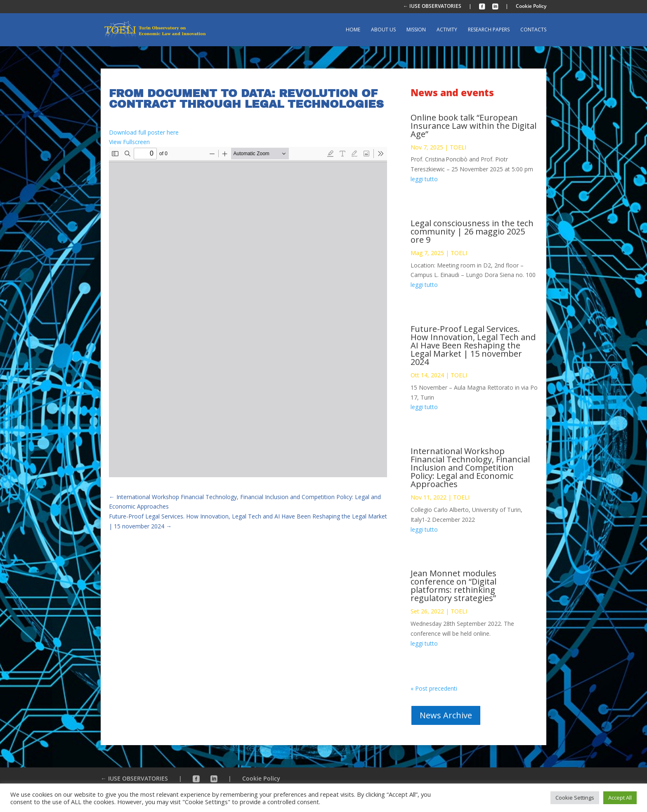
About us (383, 30)
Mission (416, 30)
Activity (447, 30)
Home (353, 30)
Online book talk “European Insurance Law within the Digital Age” (473, 126)
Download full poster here (144, 132)
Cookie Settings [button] (575, 798)
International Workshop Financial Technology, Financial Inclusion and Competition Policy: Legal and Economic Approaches (470, 468)
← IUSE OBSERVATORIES (432, 7)
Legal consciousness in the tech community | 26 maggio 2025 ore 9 (472, 231)
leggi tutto (424, 179)
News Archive (446, 715)
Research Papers (489, 30)
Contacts (533, 30)
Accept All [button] (620, 798)
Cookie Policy (531, 7)
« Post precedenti (434, 688)
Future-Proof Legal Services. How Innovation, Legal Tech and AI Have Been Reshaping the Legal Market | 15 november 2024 (473, 345)
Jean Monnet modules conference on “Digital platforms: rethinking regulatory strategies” (453, 586)
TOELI (458, 147)
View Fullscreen (129, 142)
